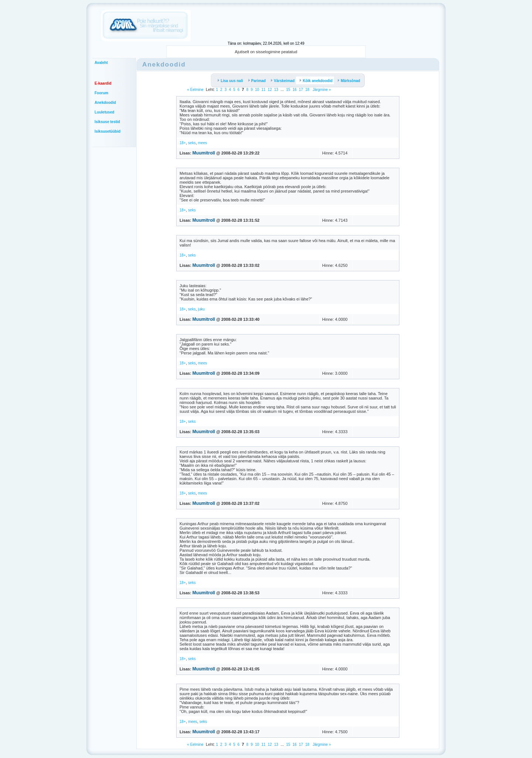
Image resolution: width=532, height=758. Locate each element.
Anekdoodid (105, 103)
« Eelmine (195, 90)
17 (301, 90)
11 (263, 90)
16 (295, 90)
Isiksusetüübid (108, 131)
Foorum (101, 93)
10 (257, 90)
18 (307, 90)
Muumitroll (204, 153)
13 (276, 90)
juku (201, 309)
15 (288, 90)
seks (192, 143)
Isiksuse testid (107, 122)
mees (202, 143)
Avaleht (101, 63)
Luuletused (104, 112)
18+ (183, 143)
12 (270, 90)
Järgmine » (321, 90)
